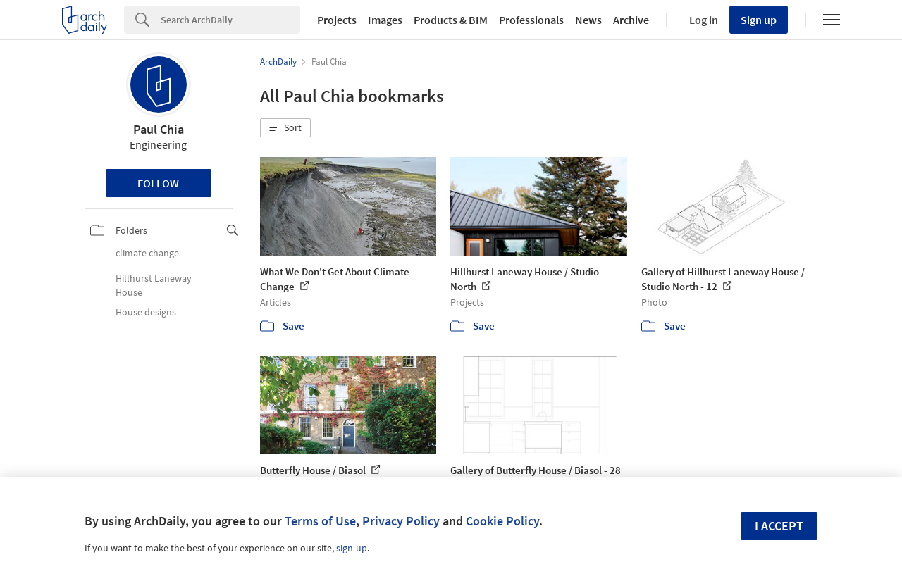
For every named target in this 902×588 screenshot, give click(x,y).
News (588, 20)
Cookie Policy (502, 521)
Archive (631, 20)
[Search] (230, 20)
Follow (158, 183)
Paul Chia (159, 129)
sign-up (352, 548)
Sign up (759, 20)
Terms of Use (320, 521)
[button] (285, 128)
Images (385, 20)
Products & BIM (451, 20)
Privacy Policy (401, 521)
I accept (779, 526)
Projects (337, 20)
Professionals (531, 20)
